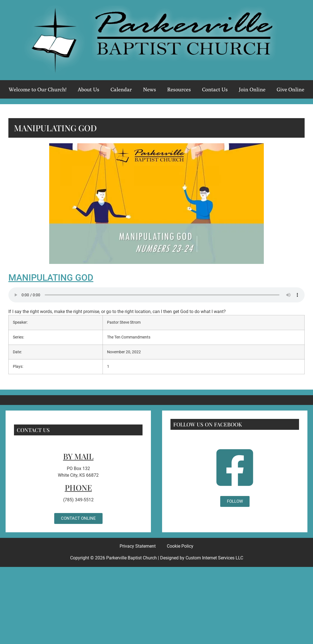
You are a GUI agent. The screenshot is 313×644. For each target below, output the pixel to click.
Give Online (291, 89)
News (150, 89)
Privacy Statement (138, 546)
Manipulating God (51, 278)
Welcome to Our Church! (38, 89)
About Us (89, 89)
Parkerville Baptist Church (131, 558)
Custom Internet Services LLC (214, 558)
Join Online (252, 89)
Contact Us (215, 89)
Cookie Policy (180, 546)
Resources (179, 89)
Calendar (121, 89)
